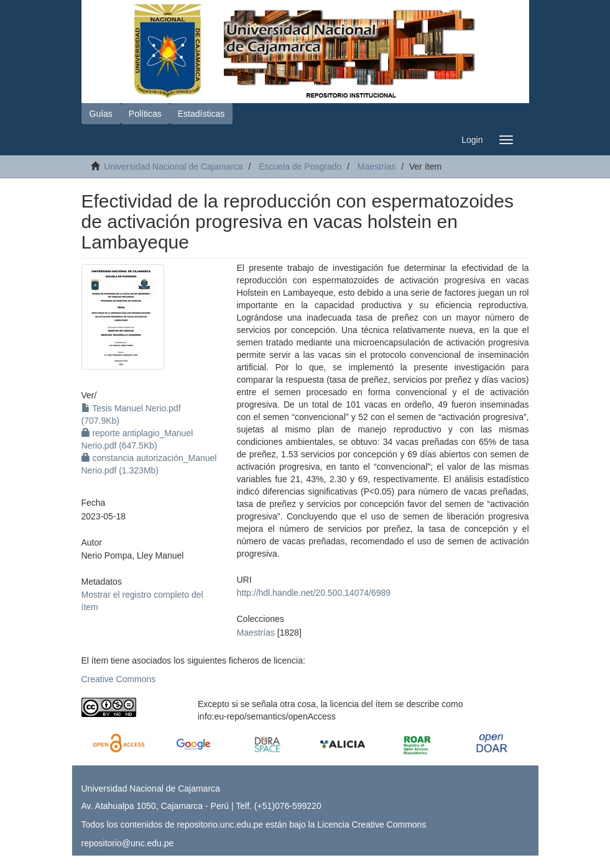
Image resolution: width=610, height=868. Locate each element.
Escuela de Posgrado (300, 167)
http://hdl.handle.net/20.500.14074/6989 (314, 593)
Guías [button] (101, 114)
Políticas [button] (145, 114)
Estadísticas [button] (201, 114)
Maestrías (377, 167)
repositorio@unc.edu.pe (128, 843)
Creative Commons (119, 679)
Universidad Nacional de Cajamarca (173, 167)
